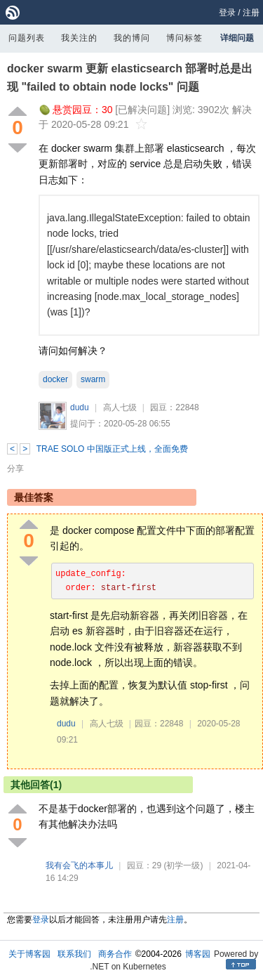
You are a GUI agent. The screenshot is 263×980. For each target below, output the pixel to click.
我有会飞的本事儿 (79, 865)
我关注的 (79, 38)
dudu (80, 407)
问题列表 (27, 38)
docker (55, 379)
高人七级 (120, 407)
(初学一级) (183, 865)
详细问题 (237, 38)
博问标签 (184, 38)
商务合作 (115, 954)
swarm (93, 379)
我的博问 (132, 38)
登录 (227, 13)
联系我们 (74, 954)
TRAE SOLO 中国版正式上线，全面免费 (112, 449)
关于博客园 (29, 954)
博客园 (198, 954)
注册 (251, 13)
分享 (15, 469)
